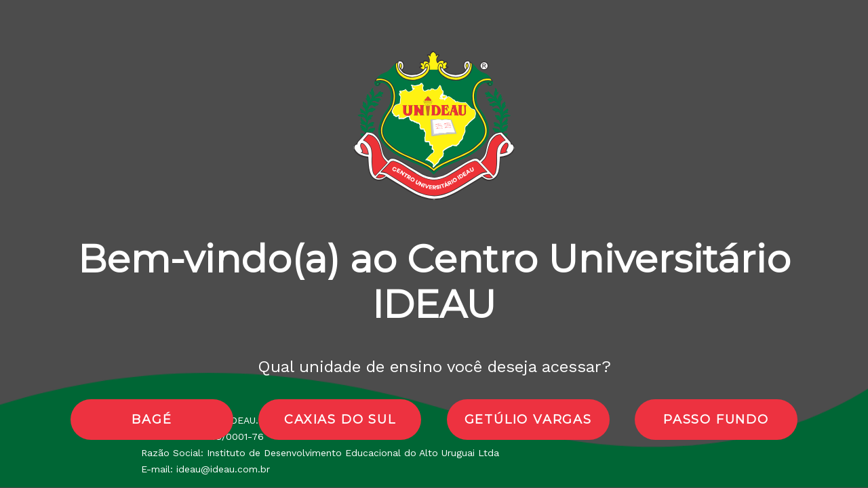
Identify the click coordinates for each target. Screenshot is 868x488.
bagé (152, 420)
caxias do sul (340, 420)
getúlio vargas (528, 420)
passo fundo (716, 420)
